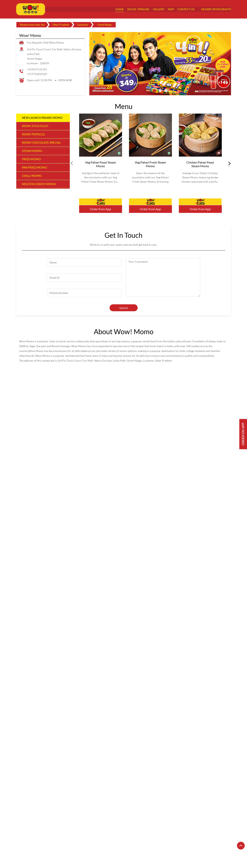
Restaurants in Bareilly (57, 845)
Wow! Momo (56, 791)
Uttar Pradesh (61, 25)
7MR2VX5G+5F (26, 738)
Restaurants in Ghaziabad (90, 845)
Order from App (100, 209)
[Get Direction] (57, 741)
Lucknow (83, 25)
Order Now (101, 202)
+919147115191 (37, 69)
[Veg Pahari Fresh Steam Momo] (150, 135)
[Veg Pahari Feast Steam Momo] (101, 135)
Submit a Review (31, 564)
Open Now (65, 80)
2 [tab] (160, 91)
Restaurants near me (32, 25)
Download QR (72, 684)
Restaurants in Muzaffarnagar (171, 851)
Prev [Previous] (72, 163)
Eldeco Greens (167, 576)
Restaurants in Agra (28, 845)
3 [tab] (166, 91)
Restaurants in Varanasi (30, 856)
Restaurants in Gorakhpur (124, 845)
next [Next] (229, 163)
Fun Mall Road (139, 576)
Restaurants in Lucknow (69, 851)
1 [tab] (154, 91)
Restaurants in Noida (206, 851)
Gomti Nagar (194, 576)
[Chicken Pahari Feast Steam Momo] (200, 135)
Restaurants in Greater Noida (161, 845)
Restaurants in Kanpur (196, 845)
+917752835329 (37, 74)
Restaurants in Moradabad (134, 851)
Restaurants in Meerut (101, 851)
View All (55, 631)
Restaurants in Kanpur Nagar (33, 851)
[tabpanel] (160, 64)
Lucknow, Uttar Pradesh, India (34, 742)
